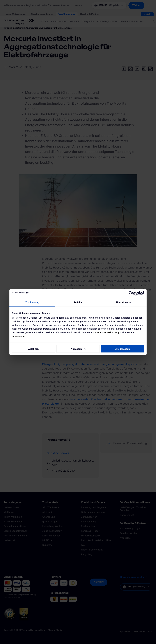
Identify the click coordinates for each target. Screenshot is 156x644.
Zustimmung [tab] (32, 302)
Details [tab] (78, 302)
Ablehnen (33, 349)
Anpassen (78, 349)
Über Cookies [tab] (124, 302)
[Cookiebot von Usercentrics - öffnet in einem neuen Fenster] (131, 293)
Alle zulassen (123, 349)
